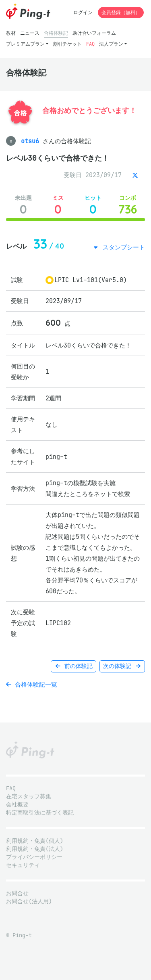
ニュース (30, 33)
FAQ (90, 44)
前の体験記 (73, 666)
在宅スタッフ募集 (29, 797)
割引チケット (67, 44)
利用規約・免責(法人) (35, 849)
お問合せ (17, 893)
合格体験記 (56, 33)
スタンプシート (122, 247)
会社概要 (17, 805)
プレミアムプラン (25, 44)
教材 (11, 33)
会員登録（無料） (121, 12)
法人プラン (111, 44)
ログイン (83, 12)
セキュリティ (23, 865)
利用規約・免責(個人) (35, 841)
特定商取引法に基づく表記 (40, 813)
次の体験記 (122, 666)
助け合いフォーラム (94, 33)
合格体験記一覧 (32, 684)
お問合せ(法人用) (29, 901)
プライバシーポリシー (34, 857)
